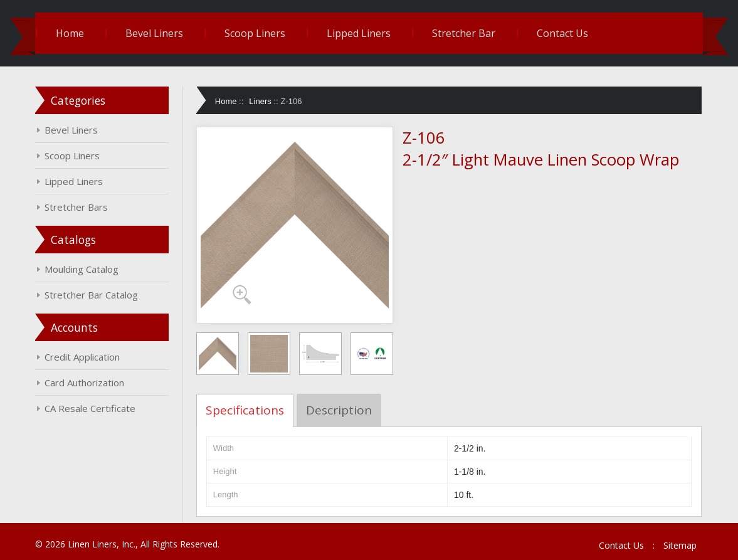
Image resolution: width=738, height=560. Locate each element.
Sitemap (678, 545)
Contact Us (564, 33)
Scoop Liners (257, 33)
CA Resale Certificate (92, 408)
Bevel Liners (156, 33)
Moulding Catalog (83, 269)
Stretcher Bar (466, 33)
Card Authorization (86, 383)
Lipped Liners (361, 33)
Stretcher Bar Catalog (93, 295)
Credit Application (84, 357)
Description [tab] (340, 410)
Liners (261, 101)
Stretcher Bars (78, 207)
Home (72, 33)
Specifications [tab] (245, 410)
